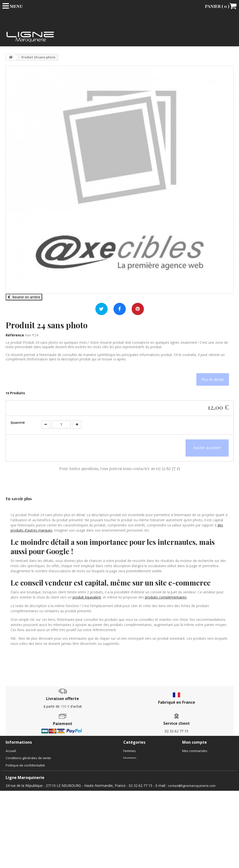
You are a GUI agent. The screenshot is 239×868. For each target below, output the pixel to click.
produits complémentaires (166, 597)
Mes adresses (193, 765)
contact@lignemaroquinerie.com (192, 863)
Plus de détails (213, 379)
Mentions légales (18, 834)
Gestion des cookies (21, 841)
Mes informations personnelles (205, 773)
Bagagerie (131, 773)
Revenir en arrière (24, 297)
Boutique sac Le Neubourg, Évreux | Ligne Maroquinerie (47, 773)
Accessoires (132, 780)
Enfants (129, 765)
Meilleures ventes (19, 819)
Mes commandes (195, 751)
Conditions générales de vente (28, 758)
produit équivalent (87, 597)
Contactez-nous (17, 787)
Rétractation (14, 826)
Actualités (13, 780)
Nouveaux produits (20, 812)
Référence (15, 335)
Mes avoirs (190, 758)
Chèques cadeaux (137, 787)
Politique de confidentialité (25, 765)
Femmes (130, 751)
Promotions (14, 804)
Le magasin (14, 795)
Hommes (130, 758)
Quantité (18, 423)
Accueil (11, 751)
